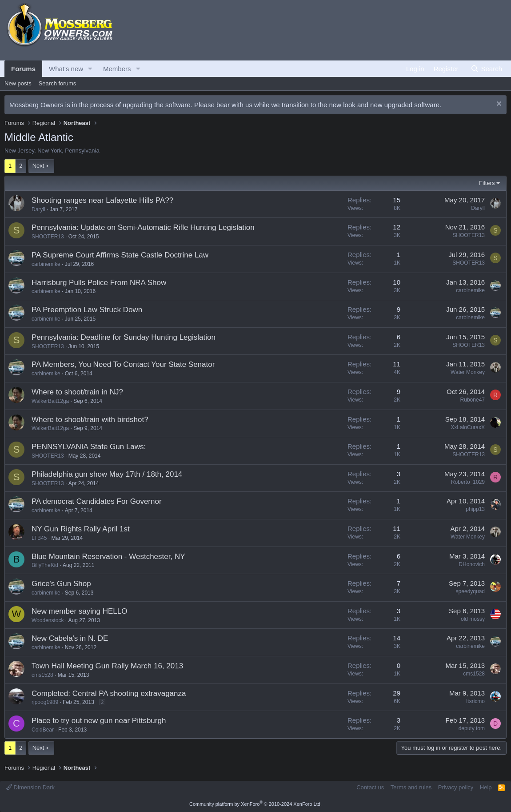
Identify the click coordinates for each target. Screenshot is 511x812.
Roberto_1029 (468, 482)
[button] (90, 69)
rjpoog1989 (45, 702)
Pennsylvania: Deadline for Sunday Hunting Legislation (124, 337)
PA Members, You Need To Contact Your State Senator (123, 364)
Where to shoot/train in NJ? (77, 392)
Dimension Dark (30, 787)
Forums (23, 69)
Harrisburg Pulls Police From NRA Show (99, 283)
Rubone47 (473, 400)
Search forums (58, 83)
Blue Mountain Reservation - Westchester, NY (108, 557)
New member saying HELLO (79, 611)
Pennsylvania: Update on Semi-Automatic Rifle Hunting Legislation (143, 227)
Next (38, 166)
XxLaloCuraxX (468, 427)
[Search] (486, 69)
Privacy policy (456, 787)
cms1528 (42, 675)
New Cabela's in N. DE (70, 638)
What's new (66, 69)
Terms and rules (411, 787)
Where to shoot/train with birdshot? (90, 420)
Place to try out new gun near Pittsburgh (99, 721)
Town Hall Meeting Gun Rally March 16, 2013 (107, 666)
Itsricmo (475, 701)
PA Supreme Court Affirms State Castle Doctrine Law (120, 255)
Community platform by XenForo (255, 804)
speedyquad (470, 591)
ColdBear (43, 730)
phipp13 (475, 509)
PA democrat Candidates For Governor (97, 501)
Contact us (370, 787)
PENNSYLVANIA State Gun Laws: (89, 447)
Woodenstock (48, 620)
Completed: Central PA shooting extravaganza (109, 693)
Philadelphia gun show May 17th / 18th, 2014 (107, 474)
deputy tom (472, 728)
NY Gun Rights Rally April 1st (81, 529)
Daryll (38, 209)
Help (486, 787)
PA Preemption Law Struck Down (87, 310)
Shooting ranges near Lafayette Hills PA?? (102, 200)
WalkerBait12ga (50, 401)
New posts (18, 83)
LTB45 (39, 538)
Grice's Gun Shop (61, 584)
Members (117, 69)
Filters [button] (487, 183)
